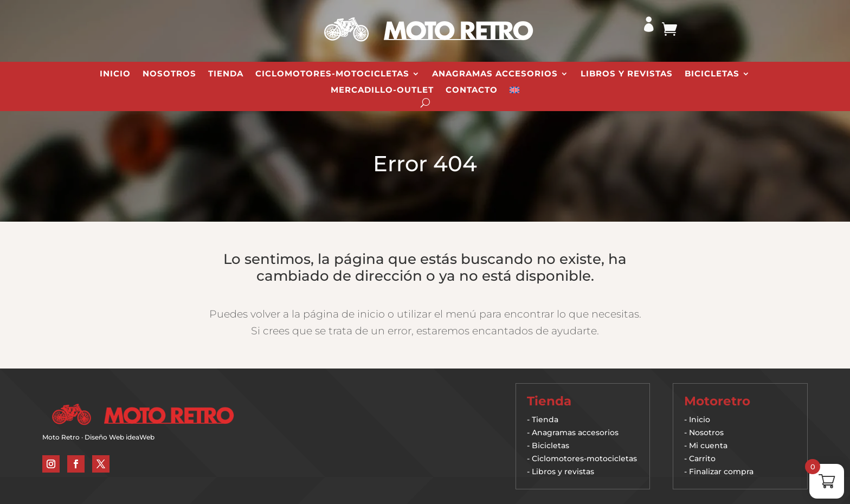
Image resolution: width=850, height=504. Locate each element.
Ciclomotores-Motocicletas (332, 74)
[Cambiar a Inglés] (514, 92)
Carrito (702, 458)
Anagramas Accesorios (495, 74)
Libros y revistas (627, 74)
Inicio (115, 74)
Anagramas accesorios (575, 432)
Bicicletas (712, 74)
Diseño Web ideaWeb (120, 437)
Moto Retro (61, 437)
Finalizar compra (721, 471)
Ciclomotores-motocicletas (584, 458)
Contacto (472, 91)
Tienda (226, 74)
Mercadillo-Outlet (382, 91)
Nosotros (169, 74)
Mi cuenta (708, 445)
